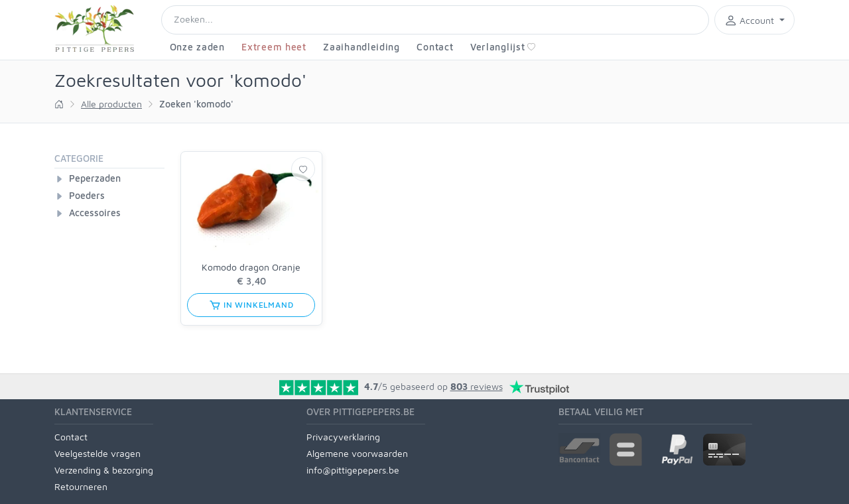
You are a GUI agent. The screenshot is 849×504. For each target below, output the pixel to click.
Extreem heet (274, 47)
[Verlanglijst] (303, 169)
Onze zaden (197, 47)
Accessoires (95, 213)
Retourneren (81, 486)
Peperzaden (95, 178)
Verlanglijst (503, 47)
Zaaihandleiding (361, 47)
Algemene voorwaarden (357, 453)
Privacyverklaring (343, 437)
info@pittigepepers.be (353, 470)
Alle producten (111, 104)
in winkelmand (251, 305)
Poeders (87, 195)
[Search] (435, 20)
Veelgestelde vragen (98, 453)
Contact (435, 47)
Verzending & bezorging (104, 470)
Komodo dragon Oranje (251, 267)
